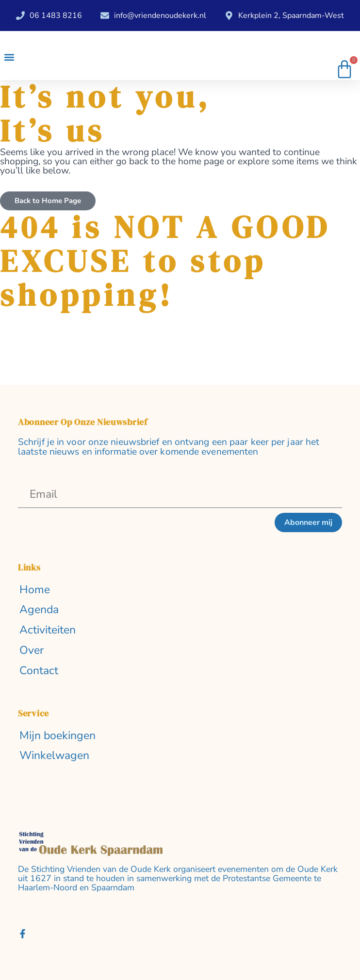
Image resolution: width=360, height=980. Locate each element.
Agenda (39, 610)
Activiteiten (48, 630)
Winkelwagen (54, 756)
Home (35, 590)
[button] (9, 57)
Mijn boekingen (57, 736)
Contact (39, 671)
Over (32, 651)
